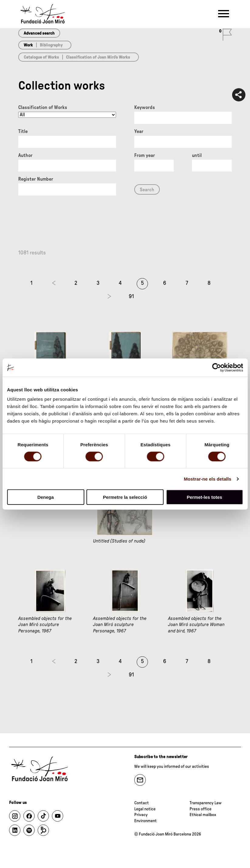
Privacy (141, 815)
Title (23, 131)
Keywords (145, 107)
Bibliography (51, 45)
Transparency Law (205, 803)
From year (145, 155)
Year (139, 131)
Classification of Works (43, 107)
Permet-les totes (205, 497)
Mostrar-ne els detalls (207, 479)
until (197, 155)
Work (28, 45)
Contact (142, 803)
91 (131, 297)
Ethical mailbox (203, 815)
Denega (46, 497)
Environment (146, 821)
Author (25, 155)
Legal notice (145, 809)
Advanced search (39, 33)
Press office (200, 809)
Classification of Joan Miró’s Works (98, 57)
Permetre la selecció (125, 497)
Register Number (36, 179)
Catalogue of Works (41, 57)
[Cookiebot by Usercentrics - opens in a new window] (216, 367)
